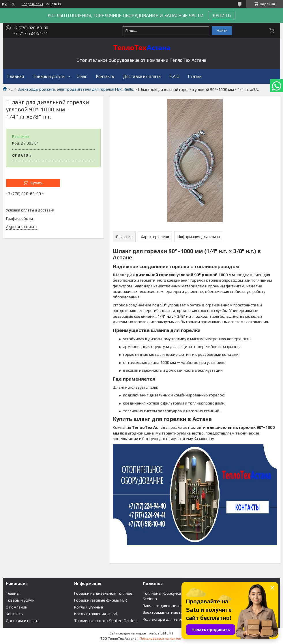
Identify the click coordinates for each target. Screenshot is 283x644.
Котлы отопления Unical (96, 614)
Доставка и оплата (142, 76)
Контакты (105, 76)
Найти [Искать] (222, 30)
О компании (17, 607)
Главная (16, 76)
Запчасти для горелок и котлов (171, 606)
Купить (36, 183)
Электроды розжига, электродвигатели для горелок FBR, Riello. (76, 89)
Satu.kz (167, 633)
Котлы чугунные (89, 607)
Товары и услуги (49, 76)
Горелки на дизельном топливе (103, 593)
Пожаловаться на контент (161, 639)
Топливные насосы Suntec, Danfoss (106, 621)
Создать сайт (32, 4)
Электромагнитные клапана (168, 612)
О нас (82, 76)
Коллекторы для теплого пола (170, 619)
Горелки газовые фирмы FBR (101, 600)
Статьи (195, 76)
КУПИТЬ (222, 15)
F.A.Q (174, 76)
